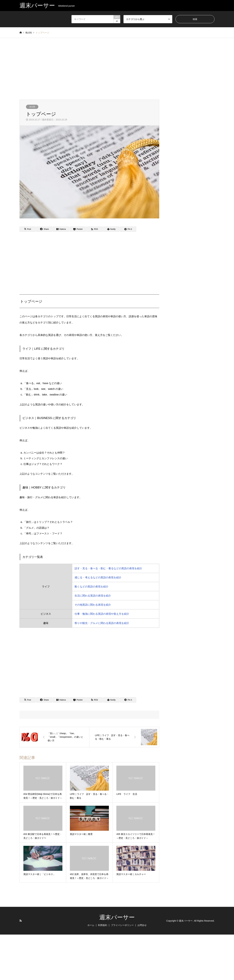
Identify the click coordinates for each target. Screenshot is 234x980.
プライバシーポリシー (122, 925)
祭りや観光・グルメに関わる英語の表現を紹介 (102, 623)
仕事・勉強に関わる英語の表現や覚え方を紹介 (102, 614)
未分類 (32, 107)
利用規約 (103, 925)
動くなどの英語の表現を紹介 (91, 587)
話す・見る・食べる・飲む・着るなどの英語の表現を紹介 (108, 568)
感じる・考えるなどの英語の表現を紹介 (98, 577)
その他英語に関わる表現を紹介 (93, 605)
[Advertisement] (117, 69)
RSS (21, 921)
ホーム (91, 925)
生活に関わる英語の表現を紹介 (93, 596)
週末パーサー (117, 917)
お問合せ (142, 925)
